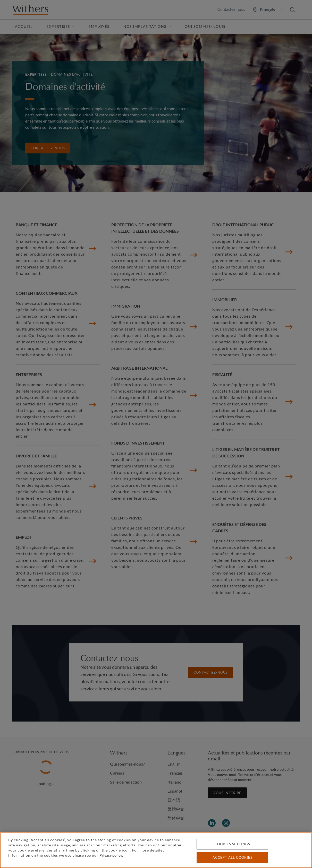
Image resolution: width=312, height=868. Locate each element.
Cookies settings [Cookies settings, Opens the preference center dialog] (232, 844)
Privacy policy (111, 855)
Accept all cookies (233, 857)
